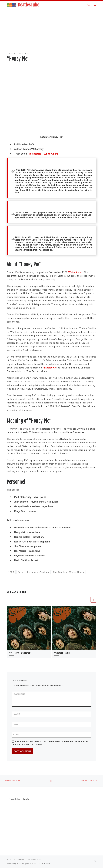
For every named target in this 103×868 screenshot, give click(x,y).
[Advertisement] (52, 31)
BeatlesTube (20, 860)
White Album (75, 272)
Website (18, 735)
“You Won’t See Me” (62, 653)
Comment (19, 694)
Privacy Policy (14, 799)
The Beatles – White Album (43, 154)
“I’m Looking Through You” (20, 653)
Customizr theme (44, 864)
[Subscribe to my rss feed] (95, 860)
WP (18, 864)
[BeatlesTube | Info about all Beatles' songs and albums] (23, 5)
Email (17, 724)
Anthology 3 (49, 368)
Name (16, 714)
